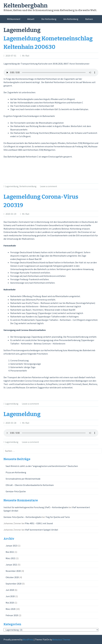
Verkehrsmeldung (28, 186)
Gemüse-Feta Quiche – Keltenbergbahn (23, 517)
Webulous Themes (61, 639)
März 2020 (11, 609)
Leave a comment (49, 186)
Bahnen (89, 19)
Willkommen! (14, 19)
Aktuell (31, 19)
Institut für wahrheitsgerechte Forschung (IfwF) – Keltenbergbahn (36, 507)
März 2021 (11, 558)
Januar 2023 (11, 546)
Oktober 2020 (12, 577)
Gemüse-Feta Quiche (16, 491)
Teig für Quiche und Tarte (58, 517)
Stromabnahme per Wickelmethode (23, 479)
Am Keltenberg (71, 19)
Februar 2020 (12, 615)
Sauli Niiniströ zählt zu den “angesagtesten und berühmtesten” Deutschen (42, 466)
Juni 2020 (10, 596)
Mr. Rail (26, 56)
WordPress (28, 639)
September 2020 (14, 584)
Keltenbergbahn (26, 6)
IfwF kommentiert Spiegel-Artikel (42, 530)
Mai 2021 (10, 552)
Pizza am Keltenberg (16, 472)
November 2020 (13, 571)
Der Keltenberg (49, 19)
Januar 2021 (11, 565)
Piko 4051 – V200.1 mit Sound (39, 523)
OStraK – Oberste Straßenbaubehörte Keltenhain (30, 485)
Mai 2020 (10, 603)
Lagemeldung (12, 186)
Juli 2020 (10, 590)
